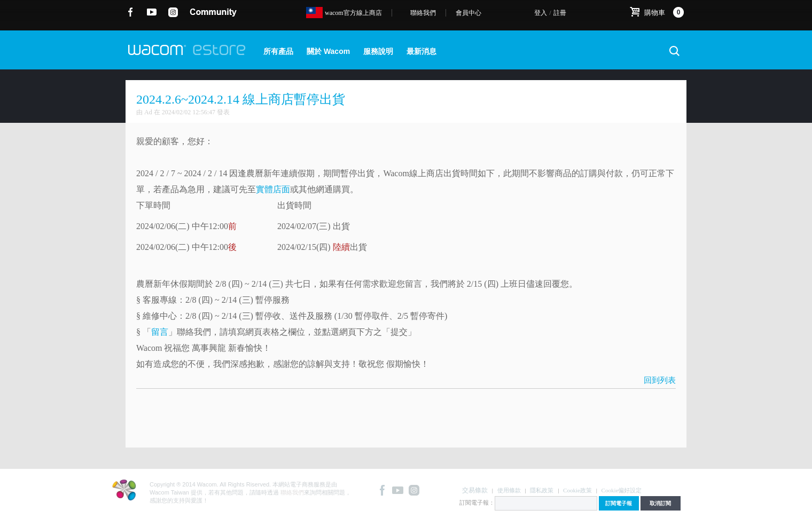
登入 (541, 13)
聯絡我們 (423, 13)
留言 (160, 332)
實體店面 (273, 189)
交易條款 (475, 490)
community (213, 12)
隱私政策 (542, 490)
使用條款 (509, 490)
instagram (173, 12)
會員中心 (469, 13)
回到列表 (660, 380)
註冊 (560, 13)
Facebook (131, 12)
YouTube (152, 12)
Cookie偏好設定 (622, 490)
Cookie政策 (577, 490)
